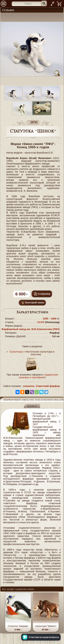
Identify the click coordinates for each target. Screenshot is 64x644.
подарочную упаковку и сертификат (39, 376)
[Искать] (44, 3)
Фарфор (32, 406)
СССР (41, 322)
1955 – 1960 (50, 319)
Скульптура (16, 352)
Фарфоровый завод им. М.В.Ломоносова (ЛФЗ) (31, 329)
